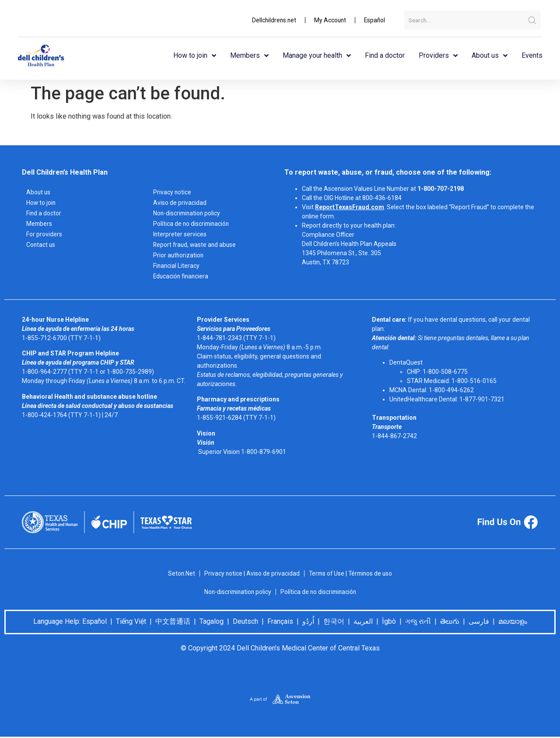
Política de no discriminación (192, 224)
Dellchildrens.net (272, 20)
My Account (329, 20)
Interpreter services (180, 234)
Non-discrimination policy (188, 213)
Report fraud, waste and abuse (196, 245)
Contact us (41, 245)
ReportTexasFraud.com (350, 207)
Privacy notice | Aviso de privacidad (250, 573)
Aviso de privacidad (180, 203)
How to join (195, 56)
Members (249, 56)
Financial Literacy (177, 266)
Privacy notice (172, 192)
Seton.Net (180, 573)
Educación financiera (182, 276)
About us (490, 56)
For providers (44, 234)
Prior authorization (179, 255)
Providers (438, 56)
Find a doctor (385, 55)
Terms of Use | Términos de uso (351, 573)
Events (532, 55)
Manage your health (317, 56)
